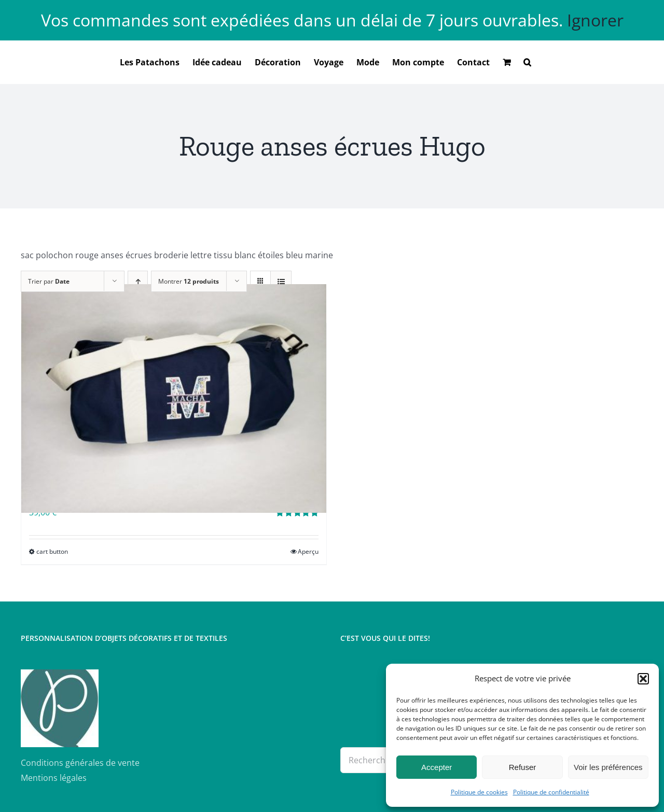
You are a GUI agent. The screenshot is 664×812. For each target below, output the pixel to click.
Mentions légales (54, 778)
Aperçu (308, 551)
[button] (643, 679)
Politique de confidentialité (551, 792)
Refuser (523, 767)
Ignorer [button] (595, 20)
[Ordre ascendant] (138, 281)
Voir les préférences (608, 767)
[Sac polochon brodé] (174, 398)
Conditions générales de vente (80, 763)
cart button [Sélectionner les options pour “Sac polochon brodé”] (52, 551)
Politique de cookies (479, 792)
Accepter (437, 767)
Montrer (189, 281)
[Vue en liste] (281, 281)
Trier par (49, 281)
